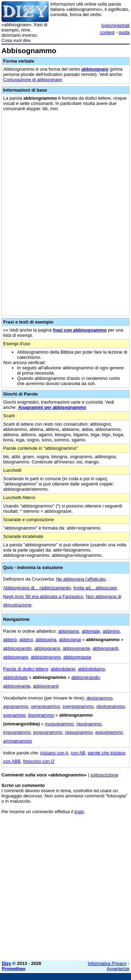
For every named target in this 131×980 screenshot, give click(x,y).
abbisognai (70, 640)
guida (124, 32)
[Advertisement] (65, 890)
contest (107, 32)
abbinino (111, 631)
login (79, 812)
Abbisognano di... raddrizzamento (37, 588)
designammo (99, 698)
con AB (78, 753)
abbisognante (77, 648)
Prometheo (14, 969)
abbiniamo (69, 631)
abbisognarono (46, 657)
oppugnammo (79, 732)
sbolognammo (111, 706)
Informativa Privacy (107, 963)
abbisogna (46, 640)
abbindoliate (15, 677)
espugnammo (109, 732)
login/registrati (115, 25)
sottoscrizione (104, 775)
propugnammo (48, 732)
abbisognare (95, 69)
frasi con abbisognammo (80, 330)
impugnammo (17, 732)
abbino (26, 640)
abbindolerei (63, 669)
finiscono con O (39, 761)
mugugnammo (59, 724)
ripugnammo (89, 724)
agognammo (16, 706)
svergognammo (78, 706)
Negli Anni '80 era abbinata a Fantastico (43, 596)
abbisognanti (105, 648)
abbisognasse (77, 657)
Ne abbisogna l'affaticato (81, 579)
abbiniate (91, 631)
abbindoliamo (91, 669)
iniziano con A (54, 753)
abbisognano (47, 648)
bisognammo (41, 715)
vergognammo (46, 706)
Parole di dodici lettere (26, 669)
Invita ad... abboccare (95, 588)
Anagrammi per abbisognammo (52, 407)
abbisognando (17, 648)
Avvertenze (118, 969)
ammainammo (17, 741)
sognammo (14, 715)
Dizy (6, 963)
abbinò (10, 640)
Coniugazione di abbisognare (32, 80)
